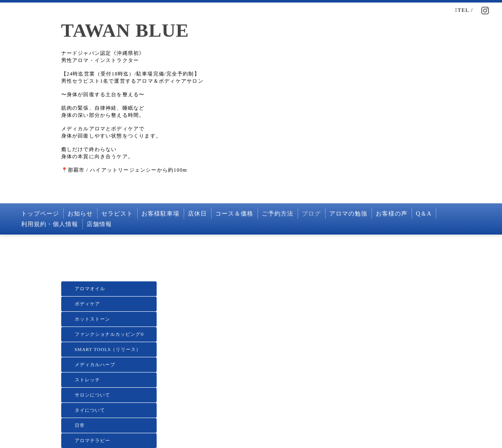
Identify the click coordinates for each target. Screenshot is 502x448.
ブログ (311, 214)
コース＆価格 (234, 214)
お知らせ (80, 214)
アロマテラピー (92, 440)
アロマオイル (90, 289)
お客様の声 (392, 214)
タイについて (90, 410)
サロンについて (92, 395)
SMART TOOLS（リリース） (108, 349)
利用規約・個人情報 (50, 224)
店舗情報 (99, 224)
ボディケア (87, 304)
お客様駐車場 (160, 214)
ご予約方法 (278, 214)
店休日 (197, 214)
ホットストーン (92, 319)
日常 (80, 425)
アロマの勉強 (348, 214)
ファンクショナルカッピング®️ (110, 334)
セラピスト (117, 214)
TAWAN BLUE (125, 30)
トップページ (40, 214)
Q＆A (424, 214)
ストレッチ (87, 380)
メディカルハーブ (95, 364)
